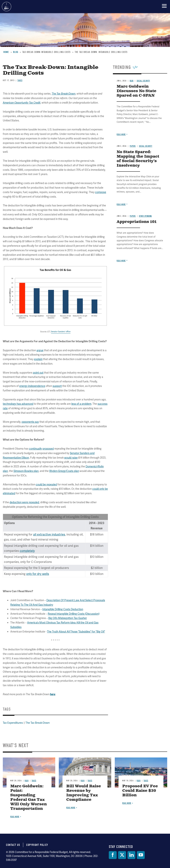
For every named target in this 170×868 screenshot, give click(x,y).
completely (27, 551)
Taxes (34, 781)
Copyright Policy (37, 845)
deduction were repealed (24, 502)
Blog (27, 781)
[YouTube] (141, 855)
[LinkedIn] (131, 855)
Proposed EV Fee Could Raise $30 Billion (140, 791)
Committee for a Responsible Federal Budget (7, 7)
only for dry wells (38, 574)
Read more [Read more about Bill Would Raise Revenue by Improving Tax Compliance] (71, 808)
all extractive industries (49, 534)
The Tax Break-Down (38, 723)
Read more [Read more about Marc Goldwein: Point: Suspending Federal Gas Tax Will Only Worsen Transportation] (15, 817)
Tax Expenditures (13, 723)
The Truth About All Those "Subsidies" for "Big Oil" (76, 632)
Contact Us (13, 845)
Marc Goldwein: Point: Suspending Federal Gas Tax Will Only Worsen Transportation (29, 798)
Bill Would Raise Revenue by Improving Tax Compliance (84, 793)
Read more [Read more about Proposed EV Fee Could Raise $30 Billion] (127, 803)
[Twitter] (122, 855)
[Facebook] (113, 855)
